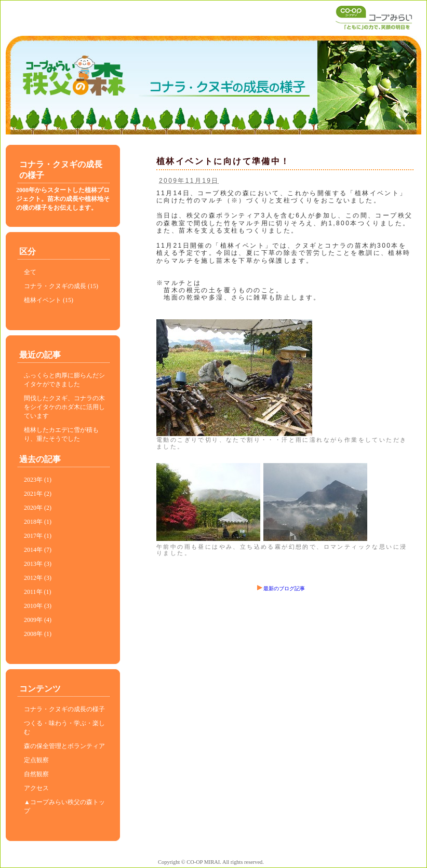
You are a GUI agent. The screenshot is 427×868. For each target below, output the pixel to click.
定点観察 (36, 760)
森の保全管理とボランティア (64, 746)
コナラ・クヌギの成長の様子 (64, 709)
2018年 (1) (38, 522)
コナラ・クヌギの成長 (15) (61, 286)
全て (30, 272)
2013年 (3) (38, 564)
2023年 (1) (38, 480)
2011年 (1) (38, 592)
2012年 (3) (38, 578)
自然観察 (36, 774)
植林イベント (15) (49, 300)
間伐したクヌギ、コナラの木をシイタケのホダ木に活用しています (64, 407)
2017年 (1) (38, 536)
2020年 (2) (38, 508)
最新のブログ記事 (281, 588)
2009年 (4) (38, 620)
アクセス (36, 788)
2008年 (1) (38, 634)
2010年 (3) (38, 606)
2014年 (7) (38, 550)
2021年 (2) (38, 494)
